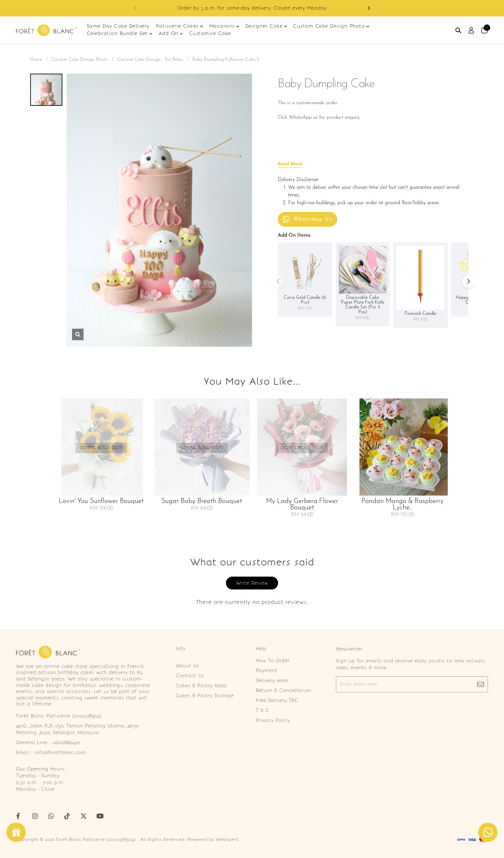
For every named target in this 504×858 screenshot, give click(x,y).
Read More (290, 164)
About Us (187, 666)
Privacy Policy (273, 720)
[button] (369, 8)
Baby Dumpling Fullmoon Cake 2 (226, 60)
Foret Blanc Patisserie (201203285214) (96, 840)
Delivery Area (272, 680)
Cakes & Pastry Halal (201, 686)
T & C (262, 710)
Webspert (227, 840)
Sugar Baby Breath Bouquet (202, 501)
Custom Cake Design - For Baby (150, 60)
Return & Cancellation (283, 690)
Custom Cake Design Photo (80, 60)
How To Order (273, 661)
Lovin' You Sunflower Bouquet (101, 501)
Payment (267, 671)
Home (36, 60)
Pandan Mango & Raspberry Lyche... (403, 505)
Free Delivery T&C (277, 700)
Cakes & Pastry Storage (205, 696)
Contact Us (190, 676)
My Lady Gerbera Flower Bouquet (302, 505)
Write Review (252, 583)
